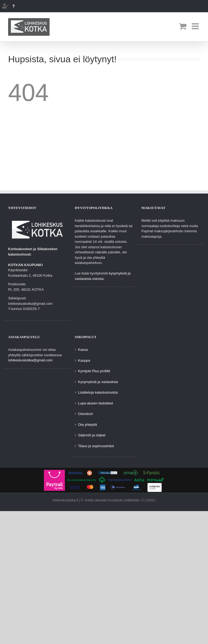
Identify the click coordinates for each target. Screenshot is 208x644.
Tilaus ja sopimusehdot (96, 446)
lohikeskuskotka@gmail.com (30, 360)
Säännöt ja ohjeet (92, 435)
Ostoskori (85, 414)
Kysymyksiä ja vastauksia (98, 382)
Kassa (83, 350)
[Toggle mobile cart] (183, 26)
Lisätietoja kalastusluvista (98, 392)
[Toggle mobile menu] (196, 26)
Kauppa (84, 360)
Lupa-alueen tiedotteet (95, 403)
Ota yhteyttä (87, 425)
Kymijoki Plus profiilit (94, 371)
